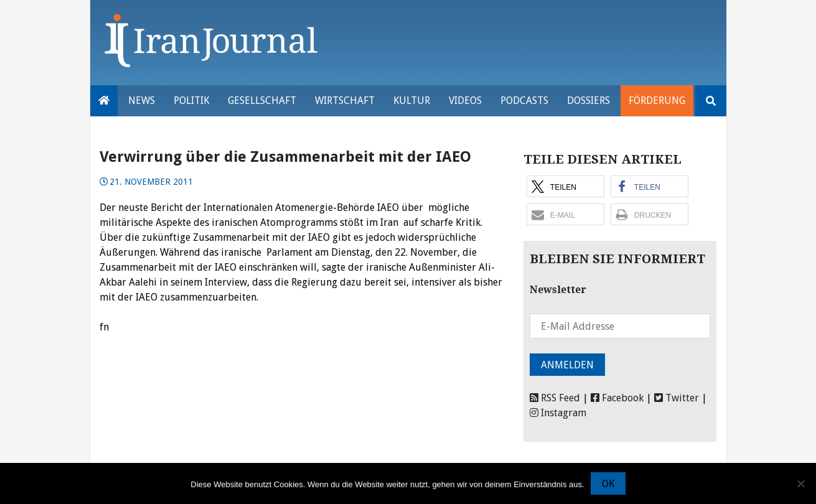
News (142, 100)
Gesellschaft (262, 100)
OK (608, 484)
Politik (191, 100)
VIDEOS (465, 100)
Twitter (677, 398)
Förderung (657, 100)
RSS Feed (555, 398)
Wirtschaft (345, 100)
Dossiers (589, 100)
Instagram (558, 413)
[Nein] (800, 483)
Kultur (412, 100)
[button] (565, 186)
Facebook (617, 398)
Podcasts (524, 100)
